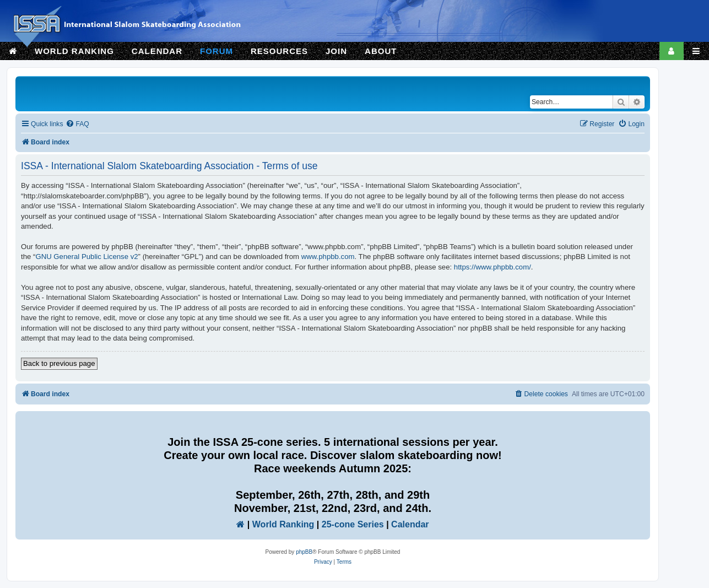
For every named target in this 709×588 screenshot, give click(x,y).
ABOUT (381, 51)
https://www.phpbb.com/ (492, 267)
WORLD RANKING (74, 51)
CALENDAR (157, 51)
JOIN (336, 51)
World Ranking (283, 524)
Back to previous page (59, 363)
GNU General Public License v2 (86, 257)
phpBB (304, 552)
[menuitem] (77, 124)
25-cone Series (353, 524)
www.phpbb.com (328, 257)
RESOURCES (279, 51)
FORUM (217, 51)
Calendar (410, 524)
